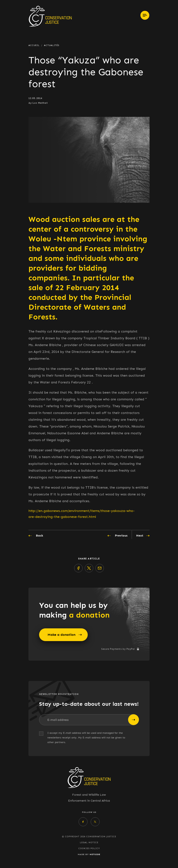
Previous (117, 536)
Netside (95, 854)
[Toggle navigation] (145, 15)
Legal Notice (89, 843)
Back (36, 536)
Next (143, 536)
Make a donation (65, 635)
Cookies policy (89, 848)
